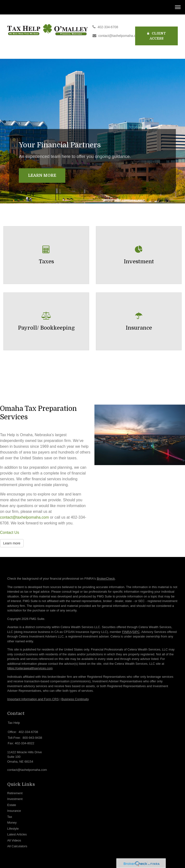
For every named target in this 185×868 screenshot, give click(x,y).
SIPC (136, 632)
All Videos (14, 840)
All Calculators (17, 846)
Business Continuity (75, 699)
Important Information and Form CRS (33, 699)
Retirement (15, 793)
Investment (15, 799)
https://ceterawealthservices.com (30, 668)
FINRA (127, 632)
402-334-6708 (108, 27)
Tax (10, 817)
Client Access (157, 36)
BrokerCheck (106, 579)
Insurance (14, 811)
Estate (12, 805)
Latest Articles (17, 834)
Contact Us (10, 532)
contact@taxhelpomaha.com (119, 36)
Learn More (42, 176)
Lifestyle (13, 829)
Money (12, 823)
